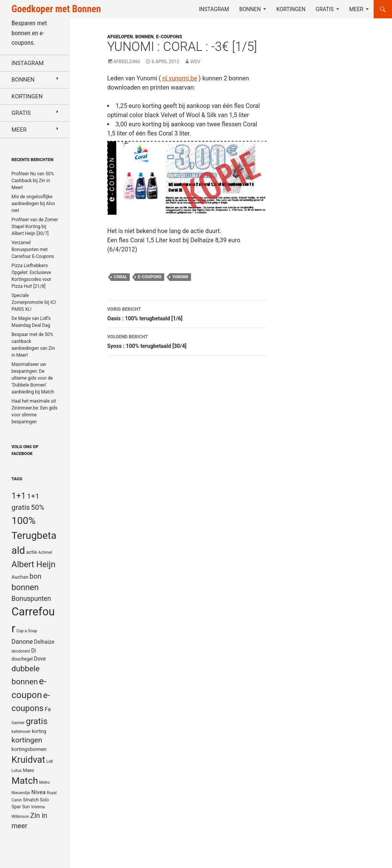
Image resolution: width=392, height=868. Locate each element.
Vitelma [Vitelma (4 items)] (38, 807)
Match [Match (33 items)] (25, 781)
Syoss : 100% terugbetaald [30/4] (187, 341)
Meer (356, 9)
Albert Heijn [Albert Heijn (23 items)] (33, 564)
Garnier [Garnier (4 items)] (18, 723)
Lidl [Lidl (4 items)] (50, 761)
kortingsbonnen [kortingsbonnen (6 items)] (29, 749)
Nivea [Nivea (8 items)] (38, 792)
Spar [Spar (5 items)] (16, 807)
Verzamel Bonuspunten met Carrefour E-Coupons (33, 250)
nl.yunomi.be (180, 78)
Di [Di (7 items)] (33, 651)
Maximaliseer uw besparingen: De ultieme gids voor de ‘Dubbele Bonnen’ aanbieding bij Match (33, 378)
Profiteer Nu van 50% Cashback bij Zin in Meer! (33, 181)
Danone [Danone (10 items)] (22, 642)
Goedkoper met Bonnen (56, 9)
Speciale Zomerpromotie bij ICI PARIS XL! (34, 302)
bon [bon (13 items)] (35, 576)
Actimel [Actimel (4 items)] (45, 552)
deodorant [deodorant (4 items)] (21, 651)
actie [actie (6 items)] (32, 552)
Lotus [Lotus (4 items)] (17, 771)
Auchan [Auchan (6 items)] (20, 577)
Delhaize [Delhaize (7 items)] (44, 642)
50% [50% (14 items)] (38, 507)
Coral (120, 277)
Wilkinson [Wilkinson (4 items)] (20, 817)
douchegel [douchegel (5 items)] (22, 659)
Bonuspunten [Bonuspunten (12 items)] (31, 599)
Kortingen (291, 9)
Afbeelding (127, 62)
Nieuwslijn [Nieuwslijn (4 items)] (21, 793)
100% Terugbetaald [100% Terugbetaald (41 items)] (34, 535)
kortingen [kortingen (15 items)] (27, 740)
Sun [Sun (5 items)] (26, 807)
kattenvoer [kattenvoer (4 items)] (21, 732)
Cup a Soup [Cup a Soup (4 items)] (27, 631)
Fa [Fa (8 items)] (48, 709)
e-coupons (150, 277)
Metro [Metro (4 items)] (44, 782)
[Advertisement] (341, 73)
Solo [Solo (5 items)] (44, 800)
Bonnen (250, 9)
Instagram (214, 9)
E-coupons (169, 37)
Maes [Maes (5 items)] (29, 770)
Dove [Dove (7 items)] (40, 659)
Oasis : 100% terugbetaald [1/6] (187, 313)
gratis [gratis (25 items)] (37, 721)
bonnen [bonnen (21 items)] (25, 587)
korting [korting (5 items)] (39, 731)
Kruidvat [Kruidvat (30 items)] (28, 760)
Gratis (325, 9)
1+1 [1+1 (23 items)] (19, 496)
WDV (195, 62)
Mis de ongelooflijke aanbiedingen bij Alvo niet (33, 204)
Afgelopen (120, 37)
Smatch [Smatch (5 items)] (31, 800)
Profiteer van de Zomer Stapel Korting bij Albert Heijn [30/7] (35, 227)
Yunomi (180, 277)
